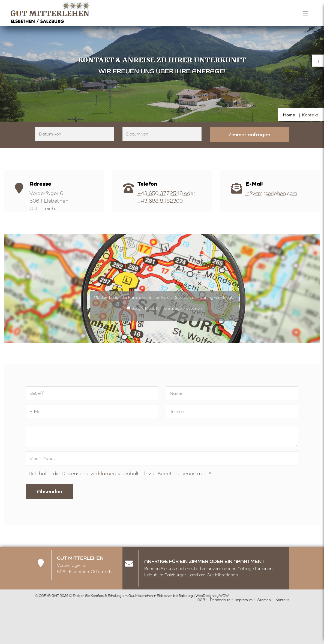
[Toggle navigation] (306, 13)
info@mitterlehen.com (271, 193)
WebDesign (205, 596)
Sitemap (264, 600)
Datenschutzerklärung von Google (204, 297)
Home (289, 115)
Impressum (244, 600)
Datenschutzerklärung (89, 473)
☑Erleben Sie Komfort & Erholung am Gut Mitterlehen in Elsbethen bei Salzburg (131, 596)
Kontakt (282, 600)
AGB (201, 600)
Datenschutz (220, 600)
